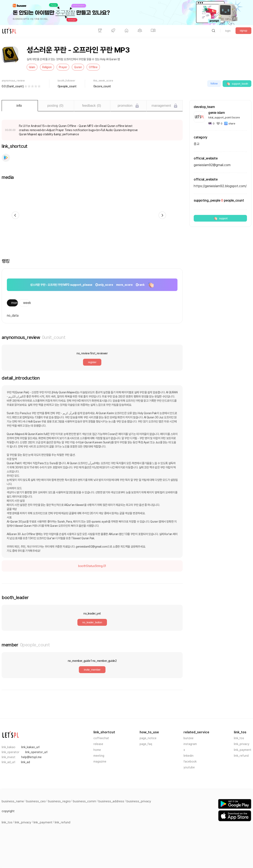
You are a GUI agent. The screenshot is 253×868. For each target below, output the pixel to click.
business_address (111, 801)
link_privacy (242, 744)
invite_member (92, 670)
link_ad (25, 762)
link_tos (239, 738)
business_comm (85, 801)
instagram (190, 744)
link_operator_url (36, 752)
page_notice (148, 738)
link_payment (243, 750)
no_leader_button (92, 622)
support (220, 218)
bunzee (189, 738)
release (98, 744)
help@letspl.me (31, 757)
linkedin (189, 756)
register (92, 362)
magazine (100, 761)
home (97, 750)
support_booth (237, 84)
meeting (99, 756)
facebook (190, 761)
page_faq (146, 744)
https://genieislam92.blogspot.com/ (220, 186)
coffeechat (101, 738)
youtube (189, 767)
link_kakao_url (30, 747)
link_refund (241, 756)
